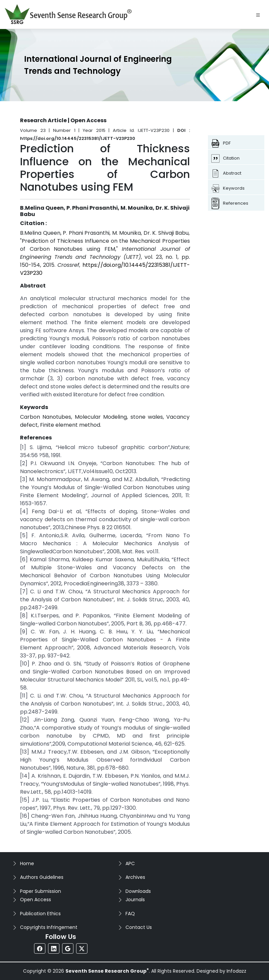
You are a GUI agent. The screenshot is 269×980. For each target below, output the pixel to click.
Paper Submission (41, 891)
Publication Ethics (40, 914)
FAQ (130, 914)
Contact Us (139, 927)
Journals (135, 900)
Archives (135, 877)
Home (27, 863)
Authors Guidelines (42, 877)
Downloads (138, 891)
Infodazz (236, 971)
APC (130, 863)
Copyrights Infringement (49, 927)
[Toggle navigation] (258, 14)
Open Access (36, 900)
